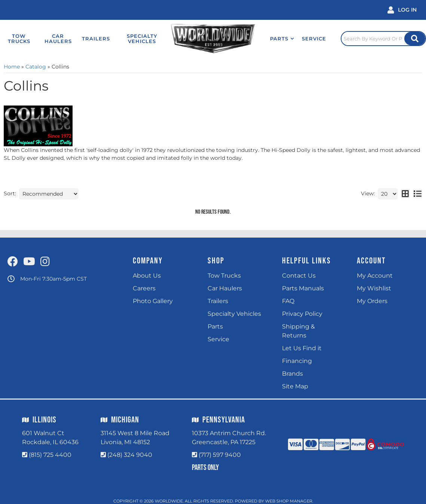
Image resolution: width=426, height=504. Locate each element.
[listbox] (49, 194)
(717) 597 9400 (220, 455)
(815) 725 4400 (50, 455)
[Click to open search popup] (383, 39)
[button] (282, 39)
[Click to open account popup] (402, 10)
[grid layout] (405, 194)
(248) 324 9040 (130, 455)
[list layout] (418, 194)
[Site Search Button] (415, 39)
